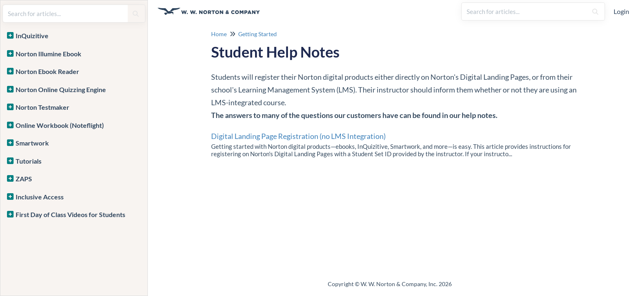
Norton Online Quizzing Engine (61, 89)
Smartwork (32, 143)
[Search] (595, 12)
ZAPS (24, 179)
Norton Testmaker (43, 107)
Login (621, 11)
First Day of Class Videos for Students (70, 214)
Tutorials (29, 161)
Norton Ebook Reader (47, 71)
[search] (524, 12)
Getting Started (258, 34)
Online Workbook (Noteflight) (60, 125)
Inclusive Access (40, 197)
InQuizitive (32, 36)
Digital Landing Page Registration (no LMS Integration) (298, 136)
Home (219, 34)
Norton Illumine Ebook (48, 54)
